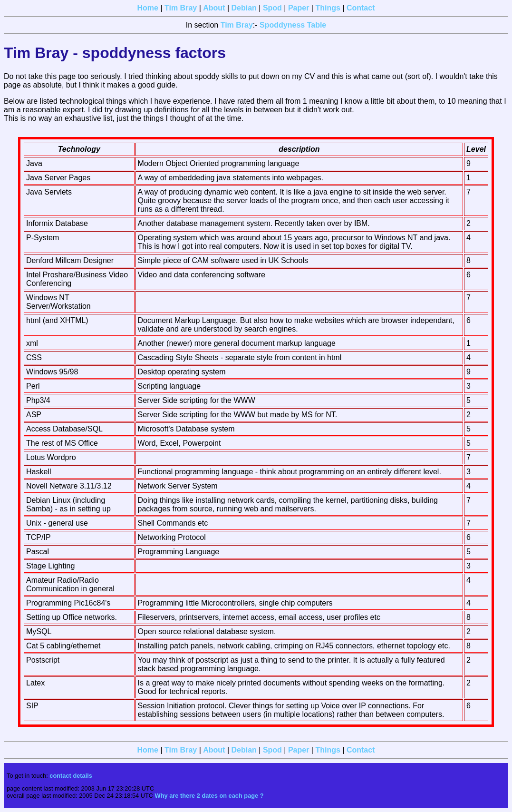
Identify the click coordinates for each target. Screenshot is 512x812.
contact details (71, 776)
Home (148, 8)
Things (328, 8)
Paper (299, 8)
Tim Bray (181, 8)
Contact (361, 8)
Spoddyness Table (293, 25)
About (214, 8)
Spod (272, 8)
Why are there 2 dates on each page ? (209, 796)
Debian (244, 8)
